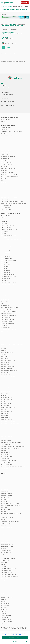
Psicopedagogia (5, 606)
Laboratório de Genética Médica (9, 174)
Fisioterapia (4, 567)
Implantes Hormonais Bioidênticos (9, 582)
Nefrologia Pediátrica (6, 392)
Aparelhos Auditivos (6, 523)
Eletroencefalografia (6, 310)
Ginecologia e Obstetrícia (7, 337)
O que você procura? (9, 32)
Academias (3, 519)
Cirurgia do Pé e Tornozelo (8, 290)
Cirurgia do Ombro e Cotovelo (9, 288)
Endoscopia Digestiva (6, 318)
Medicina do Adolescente (7, 382)
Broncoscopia (4, 241)
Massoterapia (4, 584)
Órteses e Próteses (6, 553)
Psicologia (3, 602)
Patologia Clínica (5, 429)
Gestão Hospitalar (5, 120)
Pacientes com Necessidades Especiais (10, 506)
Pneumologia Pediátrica (7, 435)
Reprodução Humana (6, 453)
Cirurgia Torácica (5, 271)
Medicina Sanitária (5, 378)
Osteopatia (4, 592)
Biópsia (3, 139)
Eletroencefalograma (6, 163)
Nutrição (3, 590)
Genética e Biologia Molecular (8, 169)
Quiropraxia (4, 610)
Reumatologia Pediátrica (7, 457)
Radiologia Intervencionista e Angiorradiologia (13, 447)
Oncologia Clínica (5, 417)
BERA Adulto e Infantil (6, 135)
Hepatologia (4, 347)
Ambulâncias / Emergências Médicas (10, 521)
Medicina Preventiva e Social (8, 376)
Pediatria (3, 431)
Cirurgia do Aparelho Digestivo (9, 284)
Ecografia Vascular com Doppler (9, 308)
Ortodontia (4, 502)
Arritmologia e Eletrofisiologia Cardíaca (11, 131)
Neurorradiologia (5, 406)
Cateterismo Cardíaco (6, 141)
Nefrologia (4, 390)
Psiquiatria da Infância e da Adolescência (11, 443)
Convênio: (7, 42)
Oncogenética (4, 416)
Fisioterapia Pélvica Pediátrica (9, 574)
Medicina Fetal (4, 359)
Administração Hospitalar (7, 226)
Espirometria (4, 167)
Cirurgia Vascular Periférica (8, 275)
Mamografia (4, 178)
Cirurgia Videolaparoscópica (8, 277)
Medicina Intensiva (5, 365)
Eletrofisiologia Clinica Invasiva (9, 312)
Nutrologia (4, 410)
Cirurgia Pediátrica (6, 267)
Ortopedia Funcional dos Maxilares (10, 504)
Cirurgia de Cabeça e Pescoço (8, 282)
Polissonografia (5, 184)
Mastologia (4, 355)
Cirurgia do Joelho (6, 286)
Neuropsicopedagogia (6, 588)
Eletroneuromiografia (7, 165)
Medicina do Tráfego (6, 388)
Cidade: (6, 37)
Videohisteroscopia (6, 206)
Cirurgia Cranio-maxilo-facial (8, 257)
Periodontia (4, 508)
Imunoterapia (4, 171)
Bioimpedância (4, 137)
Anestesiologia (5, 232)
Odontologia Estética (6, 496)
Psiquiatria (4, 439)
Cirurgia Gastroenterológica (8, 261)
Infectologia (4, 351)
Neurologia (4, 402)
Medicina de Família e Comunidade (9, 380)
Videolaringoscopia (6, 210)
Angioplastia (4, 237)
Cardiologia (4, 249)
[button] (2, 3)
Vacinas (3, 623)
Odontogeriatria (5, 492)
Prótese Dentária (5, 510)
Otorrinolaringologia (7, 425)
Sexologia (3, 612)
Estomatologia (5, 488)
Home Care (3, 537)
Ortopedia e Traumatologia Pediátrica (10, 423)
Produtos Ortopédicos (7, 545)
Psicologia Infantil (6, 604)
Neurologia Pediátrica (6, 404)
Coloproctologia (5, 300)
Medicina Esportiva (6, 357)
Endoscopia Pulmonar (6, 322)
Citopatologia (4, 294)
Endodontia (4, 486)
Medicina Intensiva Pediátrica (8, 367)
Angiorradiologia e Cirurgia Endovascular (12, 239)
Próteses (3, 512)
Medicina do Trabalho (6, 386)
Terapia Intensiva (5, 459)
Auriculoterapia (5, 561)
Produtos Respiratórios (7, 547)
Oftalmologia (4, 414)
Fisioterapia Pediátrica (7, 570)
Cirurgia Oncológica (6, 265)
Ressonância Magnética (7, 188)
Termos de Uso (5, 92)
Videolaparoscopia (6, 208)
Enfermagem (4, 563)
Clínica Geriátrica (5, 525)
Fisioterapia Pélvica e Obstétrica (9, 576)
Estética (3, 565)
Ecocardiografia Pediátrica (8, 157)
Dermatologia (4, 302)
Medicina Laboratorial (6, 369)
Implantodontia (5, 490)
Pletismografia (5, 182)
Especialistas (8, 6)
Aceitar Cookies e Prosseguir (15, 638)
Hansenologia (4, 339)
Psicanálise (4, 600)
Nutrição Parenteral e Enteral (9, 408)
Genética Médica (5, 333)
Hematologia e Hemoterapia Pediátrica (10, 343)
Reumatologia (4, 455)
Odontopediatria (5, 500)
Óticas (2, 555)
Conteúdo (4, 90)
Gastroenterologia (6, 327)
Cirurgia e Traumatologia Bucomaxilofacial (12, 476)
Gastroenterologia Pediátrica (9, 329)
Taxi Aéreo (3, 549)
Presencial (5, 30)
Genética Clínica (5, 331)
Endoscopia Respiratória (7, 324)
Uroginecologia (5, 468)
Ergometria (4, 325)
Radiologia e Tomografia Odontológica (11, 514)
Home (2, 6)
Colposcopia (4, 149)
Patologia (3, 427)
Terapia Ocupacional (6, 616)
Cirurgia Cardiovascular (7, 255)
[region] (15, 637)
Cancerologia (4, 243)
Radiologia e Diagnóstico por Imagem (10, 449)
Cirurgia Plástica (5, 269)
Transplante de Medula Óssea (8, 461)
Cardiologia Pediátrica (7, 251)
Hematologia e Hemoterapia (8, 341)
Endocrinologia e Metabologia (9, 316)
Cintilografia (4, 145)
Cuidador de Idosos (6, 531)
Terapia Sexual (4, 617)
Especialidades (5, 88)
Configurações (14, 641)
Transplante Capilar (6, 619)
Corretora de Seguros (7, 527)
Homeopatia (4, 349)
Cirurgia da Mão (5, 280)
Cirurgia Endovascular (7, 259)
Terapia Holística (5, 614)
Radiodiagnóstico (5, 445)
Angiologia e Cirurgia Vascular (9, 235)
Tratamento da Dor (6, 462)
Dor (2, 304)
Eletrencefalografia (6, 161)
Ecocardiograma (5, 159)
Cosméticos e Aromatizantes (8, 529)
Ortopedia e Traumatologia (8, 421)
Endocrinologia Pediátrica (8, 314)
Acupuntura (4, 224)
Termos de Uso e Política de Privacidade (14, 635)
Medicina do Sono (5, 384)
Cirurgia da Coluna (6, 278)
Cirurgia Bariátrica (6, 253)
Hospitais (3, 121)
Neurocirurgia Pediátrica (7, 398)
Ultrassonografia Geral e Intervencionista (12, 202)
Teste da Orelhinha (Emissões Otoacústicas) (12, 192)
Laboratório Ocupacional (7, 173)
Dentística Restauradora (7, 482)
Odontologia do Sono (6, 498)
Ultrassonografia (5, 200)
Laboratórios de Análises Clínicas (9, 176)
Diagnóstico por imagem (7, 153)
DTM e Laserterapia (6, 480)
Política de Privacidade (7, 95)
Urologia (3, 470)
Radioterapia (4, 451)
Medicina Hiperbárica (6, 363)
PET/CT (2, 180)
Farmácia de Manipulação (7, 533)
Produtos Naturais (6, 543)
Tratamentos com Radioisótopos (9, 198)
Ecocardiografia (5, 306)
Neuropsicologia (5, 586)
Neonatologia (4, 394)
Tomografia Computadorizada (8, 196)
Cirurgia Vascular (5, 273)
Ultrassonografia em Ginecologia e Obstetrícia (13, 466)
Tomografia (4, 194)
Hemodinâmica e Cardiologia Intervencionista (12, 345)
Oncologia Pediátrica (6, 419)
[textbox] (10, 39)
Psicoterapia (4, 608)
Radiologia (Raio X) (5, 186)
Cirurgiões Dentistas (6, 478)
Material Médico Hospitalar (8, 539)
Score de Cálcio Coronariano (8, 190)
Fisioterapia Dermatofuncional (9, 569)
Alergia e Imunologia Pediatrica (9, 230)
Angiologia (4, 233)
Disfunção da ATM (5, 484)
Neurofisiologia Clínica (7, 400)
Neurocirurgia (4, 396)
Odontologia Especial (6, 494)
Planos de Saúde (5, 541)
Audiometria (4, 133)
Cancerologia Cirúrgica (7, 245)
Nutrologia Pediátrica (6, 412)
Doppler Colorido (5, 155)
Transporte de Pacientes (7, 551)
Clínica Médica (4, 296)
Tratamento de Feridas (6, 621)
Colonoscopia (4, 298)
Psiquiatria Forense (6, 441)
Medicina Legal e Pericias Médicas (9, 370)
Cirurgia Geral (4, 263)
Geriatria (3, 335)
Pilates (3, 594)
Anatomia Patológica (6, 128)
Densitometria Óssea (6, 151)
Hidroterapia (4, 580)
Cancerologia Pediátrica (7, 247)
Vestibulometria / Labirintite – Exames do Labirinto (14, 204)
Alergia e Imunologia (6, 228)
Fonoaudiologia (5, 578)
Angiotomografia (5, 129)
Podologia (3, 596)
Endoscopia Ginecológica (7, 320)
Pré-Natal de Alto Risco (7, 598)
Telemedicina (14, 30)
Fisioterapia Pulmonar (6, 572)
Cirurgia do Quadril (6, 292)
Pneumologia (4, 433)
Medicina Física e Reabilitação (8, 361)
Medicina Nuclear (5, 372)
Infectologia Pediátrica (7, 353)
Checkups (3, 143)
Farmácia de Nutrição (6, 535)
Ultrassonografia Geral (7, 464)
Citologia (3, 147)
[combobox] (10, 39)
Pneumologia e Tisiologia (7, 437)
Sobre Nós (4, 86)
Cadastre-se (4, 109)
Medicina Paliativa (5, 374)
